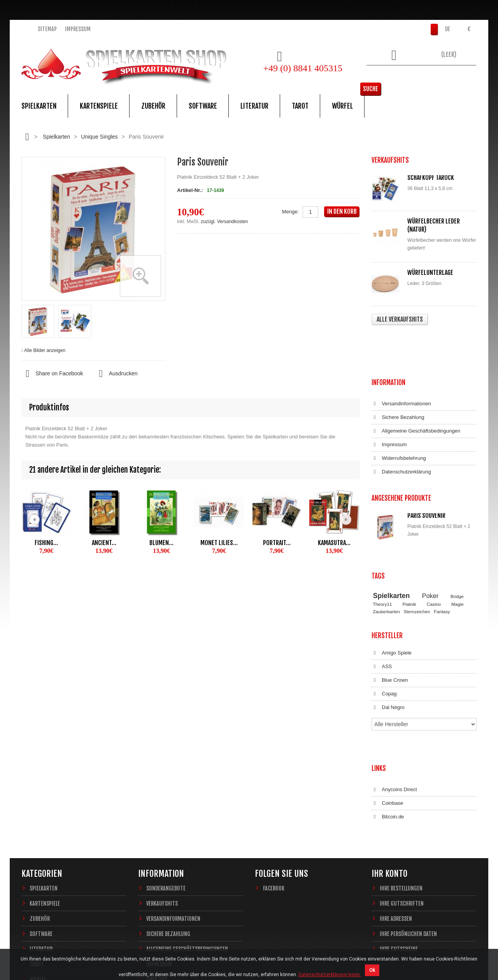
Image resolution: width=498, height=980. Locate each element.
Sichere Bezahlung (398, 371)
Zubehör (153, 106)
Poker (430, 522)
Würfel (342, 106)
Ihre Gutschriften (402, 789)
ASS (382, 586)
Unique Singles (99, 137)
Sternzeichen (417, 538)
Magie (458, 530)
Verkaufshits (162, 789)
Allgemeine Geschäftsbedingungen (416, 385)
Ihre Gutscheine (399, 835)
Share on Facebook (52, 374)
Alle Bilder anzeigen (45, 350)
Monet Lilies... (219, 543)
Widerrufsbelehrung (399, 412)
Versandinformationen (401, 357)
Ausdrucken (116, 374)
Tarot (300, 106)
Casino (434, 530)
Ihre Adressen (396, 805)
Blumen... (161, 543)
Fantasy (442, 538)
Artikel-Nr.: (190, 190)
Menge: (290, 212)
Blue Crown (390, 599)
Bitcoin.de (388, 711)
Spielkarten (39, 106)
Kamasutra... (334, 543)
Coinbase (387, 697)
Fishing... (46, 543)
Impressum (78, 29)
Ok (372, 970)
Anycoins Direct (394, 683)
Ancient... (104, 543)
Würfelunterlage (430, 273)
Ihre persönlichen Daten (408, 820)
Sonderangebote (166, 774)
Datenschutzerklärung (401, 426)
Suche (465, 76)
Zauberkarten (386, 538)
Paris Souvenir (426, 461)
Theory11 (382, 530)
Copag (384, 613)
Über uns (157, 865)
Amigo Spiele (392, 572)
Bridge (457, 522)
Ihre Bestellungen (401, 774)
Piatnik (409, 530)
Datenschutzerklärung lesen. (330, 975)
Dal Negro (388, 626)
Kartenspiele (99, 106)
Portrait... (277, 543)
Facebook (274, 774)
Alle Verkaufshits (400, 319)
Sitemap (47, 29)
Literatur (254, 106)
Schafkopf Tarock (431, 178)
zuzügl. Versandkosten (224, 222)
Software (203, 106)
